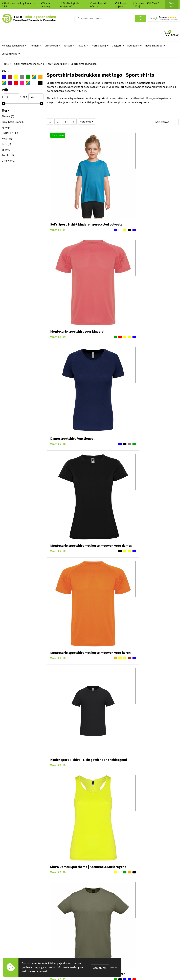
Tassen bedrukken (105, 888)
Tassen (68, 45)
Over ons (172, 5)
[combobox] (105, 18)
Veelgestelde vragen (62, 883)
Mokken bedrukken (105, 903)
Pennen (34, 45)
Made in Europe (154, 45)
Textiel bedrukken (105, 908)
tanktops (106, 823)
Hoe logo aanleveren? (63, 908)
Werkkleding (99, 45)
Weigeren (114, 967)
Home (5, 64)
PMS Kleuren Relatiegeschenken (69, 903)
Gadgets (117, 45)
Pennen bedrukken (105, 883)
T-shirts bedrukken (56, 64)
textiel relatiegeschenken (80, 856)
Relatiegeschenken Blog (152, 893)
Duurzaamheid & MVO (63, 924)
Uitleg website (59, 893)
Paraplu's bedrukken (106, 913)
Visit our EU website (149, 918)
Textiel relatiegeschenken (27, 64)
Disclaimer (144, 908)
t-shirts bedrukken (108, 804)
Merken (98, 918)
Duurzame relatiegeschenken (111, 893)
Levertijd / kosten (61, 888)
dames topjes (122, 823)
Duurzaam (133, 45)
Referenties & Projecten (152, 898)
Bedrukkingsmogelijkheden (66, 898)
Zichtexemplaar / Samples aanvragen (66, 916)
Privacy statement (149, 903)
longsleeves (58, 808)
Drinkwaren (51, 45)
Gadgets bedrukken (105, 898)
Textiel (82, 45)
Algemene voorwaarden (151, 913)
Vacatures (143, 888)
